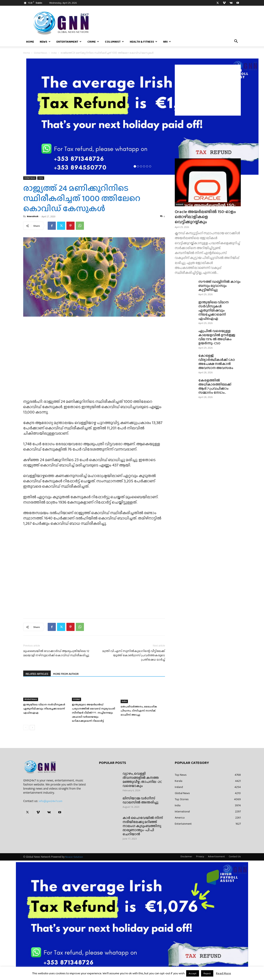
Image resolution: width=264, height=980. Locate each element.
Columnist (114, 42)
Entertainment (69, 42)
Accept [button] (193, 973)
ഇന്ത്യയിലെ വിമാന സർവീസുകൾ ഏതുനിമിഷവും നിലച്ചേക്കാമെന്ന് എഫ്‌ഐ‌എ (44, 709)
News (45, 42)
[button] (236, 42)
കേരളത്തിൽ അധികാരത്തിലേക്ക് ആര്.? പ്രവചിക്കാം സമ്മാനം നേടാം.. (215, 386)
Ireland (179, 204)
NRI (167, 42)
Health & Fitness (144, 42)
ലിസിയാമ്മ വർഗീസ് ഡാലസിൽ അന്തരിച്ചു (140, 800)
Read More (223, 973)
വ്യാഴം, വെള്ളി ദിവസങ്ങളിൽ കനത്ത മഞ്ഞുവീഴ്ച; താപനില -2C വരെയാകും (142, 780)
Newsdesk (33, 216)
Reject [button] (207, 973)
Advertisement (216, 856)
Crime (93, 42)
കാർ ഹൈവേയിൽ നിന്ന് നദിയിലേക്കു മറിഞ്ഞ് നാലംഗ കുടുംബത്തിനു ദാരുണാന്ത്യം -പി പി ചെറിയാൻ (143, 826)
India (54, 53)
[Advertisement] (208, 90)
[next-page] (32, 728)
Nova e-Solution (74, 857)
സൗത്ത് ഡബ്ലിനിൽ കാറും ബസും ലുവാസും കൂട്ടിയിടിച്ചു (219, 286)
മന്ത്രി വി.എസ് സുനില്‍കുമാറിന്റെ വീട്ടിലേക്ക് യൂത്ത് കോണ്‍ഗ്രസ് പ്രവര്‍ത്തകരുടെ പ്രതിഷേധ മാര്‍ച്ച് (134, 655)
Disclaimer (186, 856)
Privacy (200, 856)
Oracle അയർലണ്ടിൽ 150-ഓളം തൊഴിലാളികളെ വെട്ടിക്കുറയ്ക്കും (205, 217)
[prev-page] (26, 728)
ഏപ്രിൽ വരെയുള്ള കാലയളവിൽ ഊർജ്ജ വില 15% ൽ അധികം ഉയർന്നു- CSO (217, 337)
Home (30, 42)
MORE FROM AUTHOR (66, 674)
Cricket (76, 699)
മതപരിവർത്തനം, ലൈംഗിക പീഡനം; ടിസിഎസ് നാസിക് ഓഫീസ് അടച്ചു (139, 711)
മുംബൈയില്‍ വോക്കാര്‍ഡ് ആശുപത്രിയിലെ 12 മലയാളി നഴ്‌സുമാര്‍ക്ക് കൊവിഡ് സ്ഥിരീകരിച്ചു (56, 653)
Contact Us (235, 856)
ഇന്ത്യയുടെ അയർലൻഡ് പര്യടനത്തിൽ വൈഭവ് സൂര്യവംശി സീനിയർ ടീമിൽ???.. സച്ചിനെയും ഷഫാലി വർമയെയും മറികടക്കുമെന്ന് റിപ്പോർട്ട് (93, 713)
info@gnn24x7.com (51, 801)
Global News (41, 53)
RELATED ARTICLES (37, 674)
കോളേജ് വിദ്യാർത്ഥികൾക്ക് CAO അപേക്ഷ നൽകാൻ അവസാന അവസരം (217, 362)
